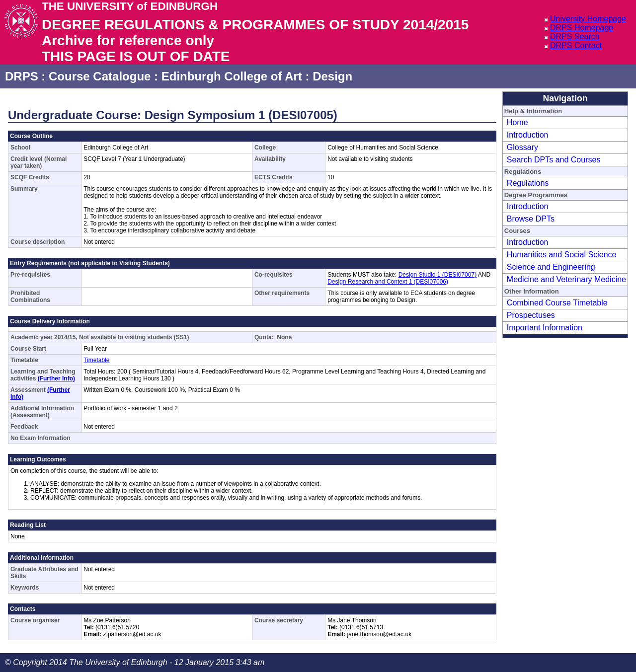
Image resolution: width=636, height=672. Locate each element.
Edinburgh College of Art (232, 76)
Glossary (522, 147)
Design (332, 76)
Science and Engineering (551, 267)
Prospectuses (531, 315)
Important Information (545, 328)
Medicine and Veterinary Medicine (566, 279)
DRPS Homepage (582, 28)
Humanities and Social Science (562, 255)
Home (517, 122)
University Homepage (588, 19)
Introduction (528, 135)
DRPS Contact (576, 45)
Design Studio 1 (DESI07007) (437, 275)
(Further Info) (56, 378)
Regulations (528, 183)
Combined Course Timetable (557, 303)
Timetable (96, 360)
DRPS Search (575, 37)
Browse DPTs (531, 219)
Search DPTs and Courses (554, 160)
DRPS (22, 76)
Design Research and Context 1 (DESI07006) (388, 282)
